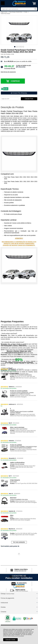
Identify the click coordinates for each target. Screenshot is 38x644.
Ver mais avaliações (19, 542)
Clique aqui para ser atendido (14, 350)
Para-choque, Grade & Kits (16, 12)
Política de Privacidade (17, 636)
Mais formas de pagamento (8, 72)
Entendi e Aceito (10, 640)
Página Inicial (4, 12)
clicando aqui (24, 374)
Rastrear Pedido (10, 594)
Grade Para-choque (5, 13)
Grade (26, 12)
